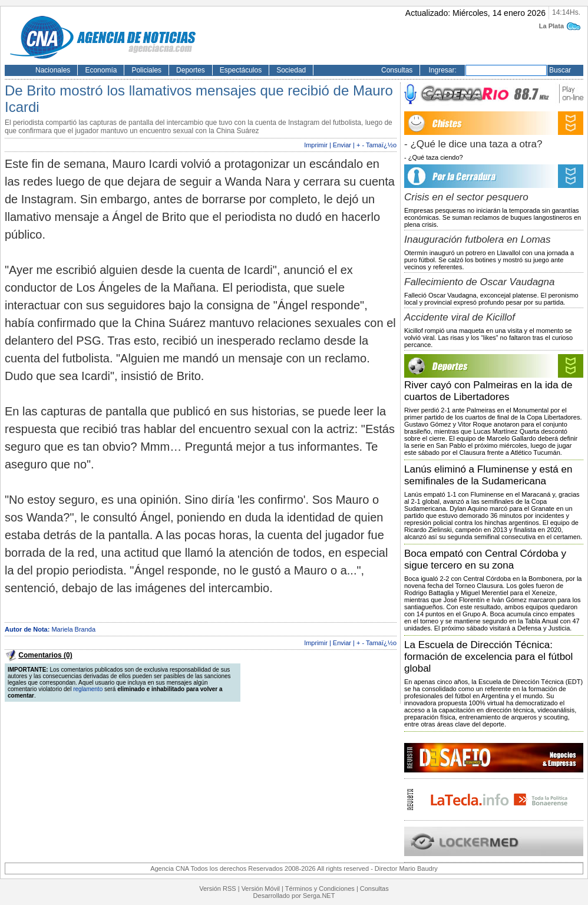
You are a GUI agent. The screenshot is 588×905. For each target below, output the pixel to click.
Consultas (397, 70)
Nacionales (53, 70)
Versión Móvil (261, 889)
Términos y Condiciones (320, 889)
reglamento (88, 689)
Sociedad (291, 70)
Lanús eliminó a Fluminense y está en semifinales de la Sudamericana (488, 475)
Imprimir (316, 145)
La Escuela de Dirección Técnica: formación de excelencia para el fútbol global (488, 657)
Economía (101, 70)
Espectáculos (241, 70)
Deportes (191, 70)
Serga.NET (319, 896)
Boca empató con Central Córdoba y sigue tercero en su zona (485, 559)
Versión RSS (217, 889)
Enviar (342, 145)
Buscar (560, 70)
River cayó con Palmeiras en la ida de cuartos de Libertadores (488, 391)
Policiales (146, 70)
